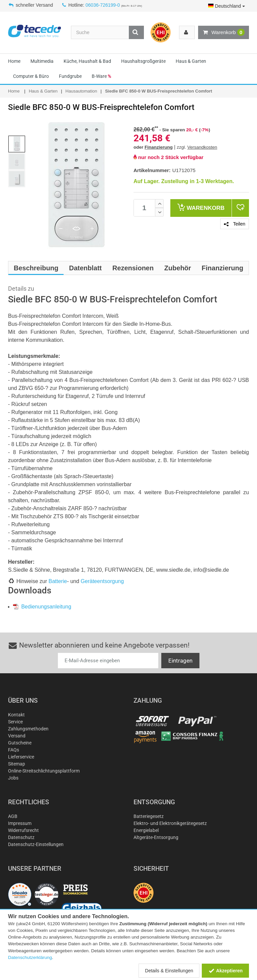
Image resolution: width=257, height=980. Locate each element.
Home (14, 61)
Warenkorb (224, 32)
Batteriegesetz (149, 816)
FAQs (14, 750)
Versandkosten (202, 147)
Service (15, 722)
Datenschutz (21, 837)
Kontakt (16, 715)
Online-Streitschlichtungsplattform (44, 771)
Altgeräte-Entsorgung (156, 837)
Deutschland (227, 6)
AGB (13, 816)
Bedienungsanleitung (42, 607)
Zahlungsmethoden (28, 729)
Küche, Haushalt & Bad (87, 61)
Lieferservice (21, 757)
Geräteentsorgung (102, 581)
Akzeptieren (225, 971)
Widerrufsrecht (23, 830)
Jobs (13, 778)
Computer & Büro (31, 76)
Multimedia (42, 61)
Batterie (58, 581)
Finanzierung (159, 147)
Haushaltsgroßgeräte (143, 61)
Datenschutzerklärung (30, 957)
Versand (17, 736)
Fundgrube (70, 76)
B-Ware (101, 76)
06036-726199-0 (103, 5)
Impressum (20, 823)
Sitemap (17, 764)
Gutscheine (20, 743)
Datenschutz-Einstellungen (36, 844)
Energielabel (146, 830)
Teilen (235, 224)
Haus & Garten (191, 61)
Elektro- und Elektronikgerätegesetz (170, 823)
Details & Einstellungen (169, 971)
